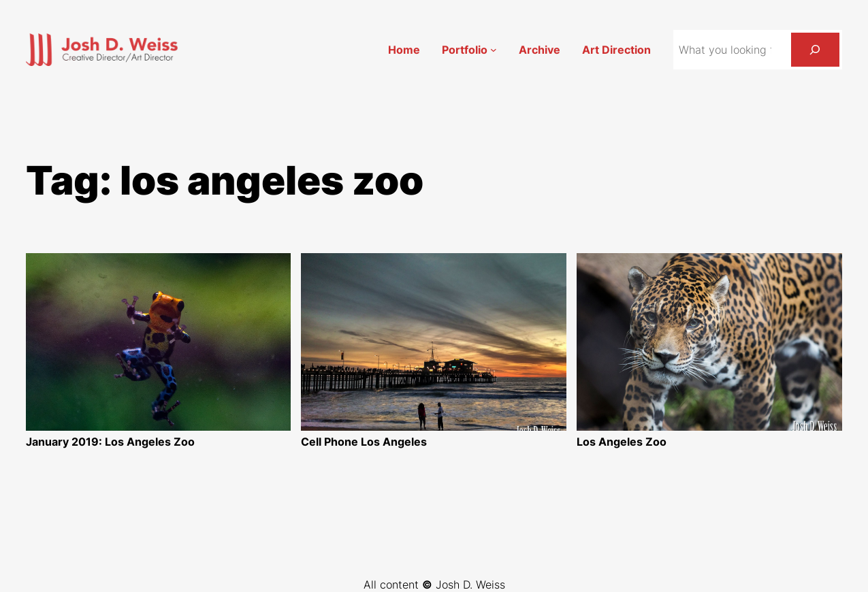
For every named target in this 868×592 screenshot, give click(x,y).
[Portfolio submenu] (494, 50)
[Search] (815, 49)
